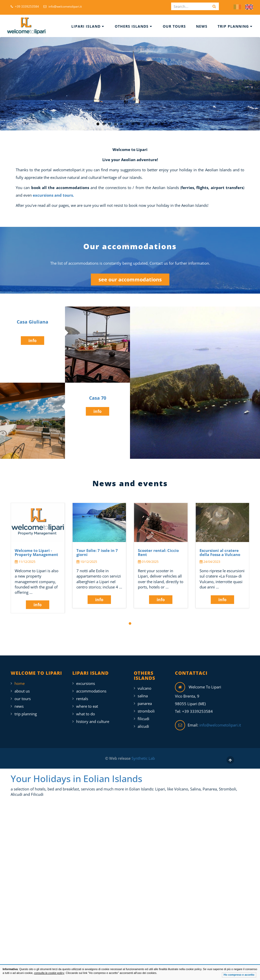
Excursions (86, 683)
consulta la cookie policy (49, 973)
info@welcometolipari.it (63, 6)
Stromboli (146, 711)
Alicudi (143, 726)
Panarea (145, 703)
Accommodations (91, 691)
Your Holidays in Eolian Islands (76, 779)
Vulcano (144, 688)
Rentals (82, 699)
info (32, 341)
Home (20, 683)
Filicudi (143, 719)
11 (156, 124)
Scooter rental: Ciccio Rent (158, 553)
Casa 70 (98, 398)
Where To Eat (87, 706)
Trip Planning (235, 26)
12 (162, 124)
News (202, 26)
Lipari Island (88, 26)
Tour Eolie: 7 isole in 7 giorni (97, 553)
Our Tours (174, 26)
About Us (22, 691)
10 (150, 124)
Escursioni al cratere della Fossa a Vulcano (220, 553)
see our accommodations (130, 280)
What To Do (86, 714)
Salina (143, 696)
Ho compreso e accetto (239, 975)
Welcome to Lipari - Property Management (36, 553)
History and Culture (93, 721)
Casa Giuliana (32, 322)
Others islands (133, 26)
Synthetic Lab (143, 758)
